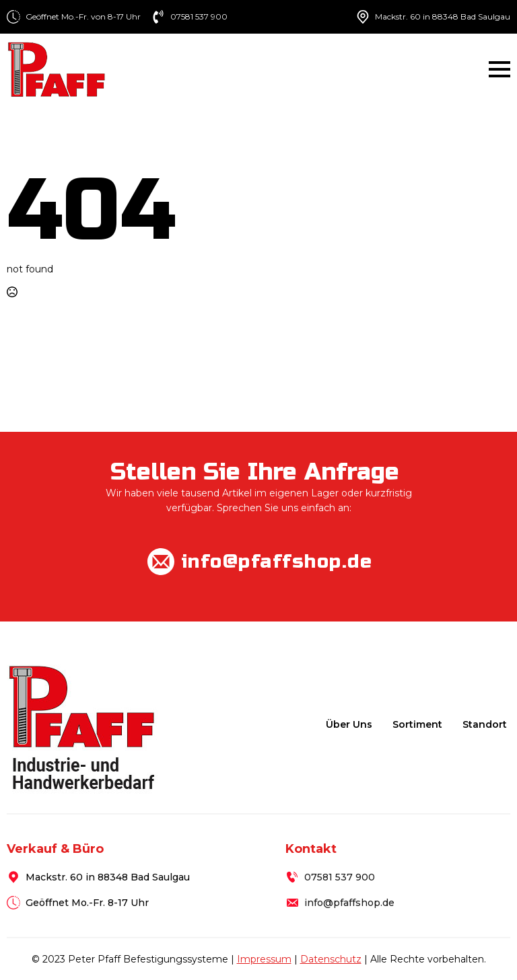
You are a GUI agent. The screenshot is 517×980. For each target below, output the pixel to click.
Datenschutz (331, 959)
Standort (485, 724)
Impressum (264, 959)
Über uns (349, 724)
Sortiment (417, 724)
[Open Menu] (499, 69)
